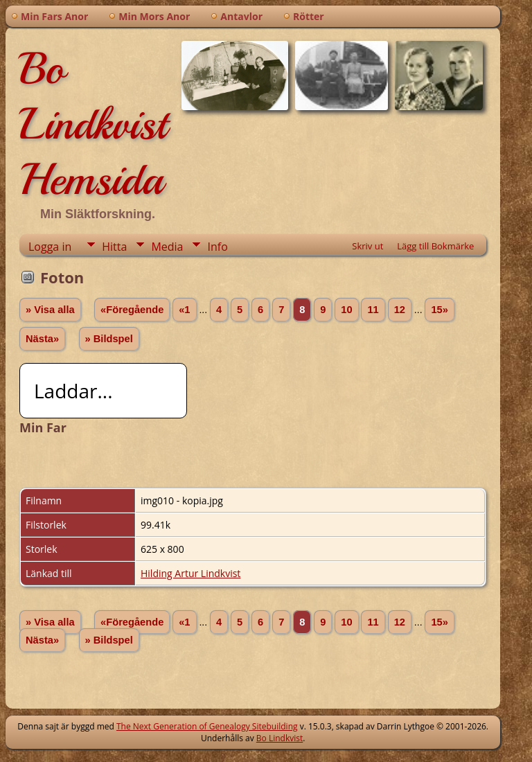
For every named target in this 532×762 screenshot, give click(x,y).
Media (167, 247)
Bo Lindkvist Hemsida (93, 124)
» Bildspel (109, 339)
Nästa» (42, 339)
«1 (184, 310)
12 (400, 310)
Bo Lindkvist (280, 738)
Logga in (50, 247)
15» (439, 310)
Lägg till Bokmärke (435, 246)
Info (217, 247)
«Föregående (132, 310)
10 (346, 310)
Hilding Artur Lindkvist (190, 573)
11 (373, 310)
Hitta (114, 247)
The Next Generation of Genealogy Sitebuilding (207, 726)
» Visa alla (50, 310)
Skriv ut (367, 246)
